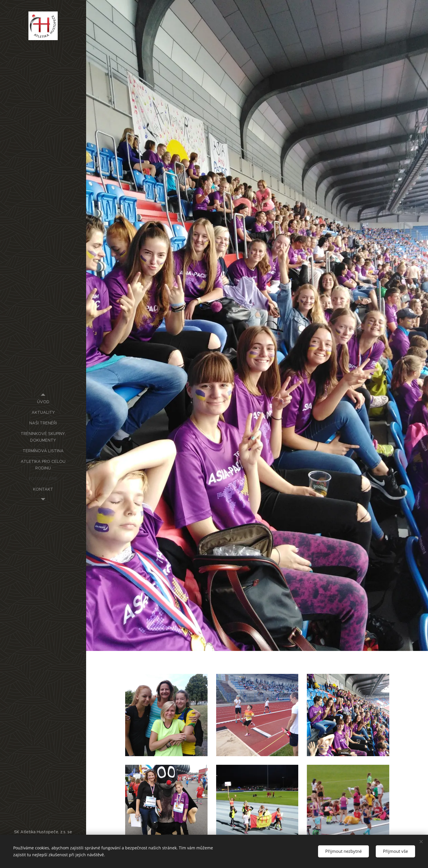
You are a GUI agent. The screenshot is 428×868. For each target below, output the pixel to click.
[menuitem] (43, 402)
